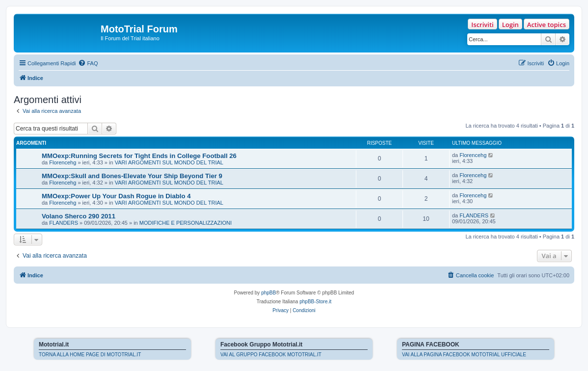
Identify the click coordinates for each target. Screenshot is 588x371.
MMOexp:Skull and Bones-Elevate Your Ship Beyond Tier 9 (132, 176)
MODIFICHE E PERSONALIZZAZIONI (186, 223)
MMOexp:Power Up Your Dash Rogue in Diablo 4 (116, 196)
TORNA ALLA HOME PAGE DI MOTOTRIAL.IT (90, 355)
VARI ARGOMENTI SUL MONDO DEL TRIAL (169, 162)
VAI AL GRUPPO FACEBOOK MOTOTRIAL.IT (271, 355)
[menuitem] (88, 63)
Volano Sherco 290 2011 (79, 216)
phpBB (268, 293)
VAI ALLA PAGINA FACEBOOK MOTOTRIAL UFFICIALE (464, 355)
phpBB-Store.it (315, 302)
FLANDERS (64, 223)
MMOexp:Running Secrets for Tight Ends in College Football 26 (139, 156)
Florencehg (63, 162)
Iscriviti (482, 25)
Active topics (547, 25)
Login (510, 25)
